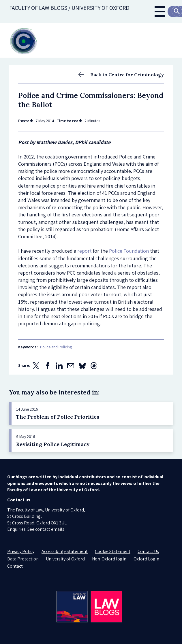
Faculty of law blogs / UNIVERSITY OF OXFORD (69, 8)
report (85, 251)
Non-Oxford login (109, 559)
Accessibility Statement (65, 551)
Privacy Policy (21, 551)
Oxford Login (146, 559)
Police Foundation (129, 251)
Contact (15, 566)
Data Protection (23, 559)
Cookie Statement (113, 551)
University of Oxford (65, 559)
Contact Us (148, 551)
